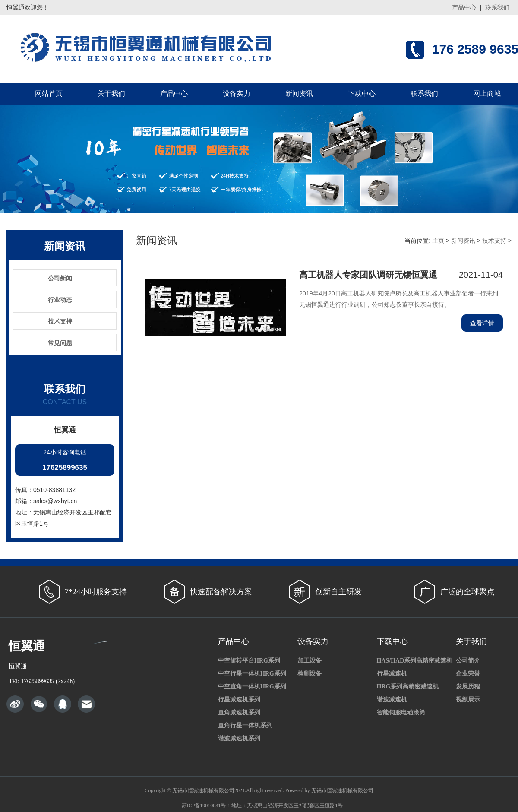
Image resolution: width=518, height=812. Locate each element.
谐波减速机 (392, 699)
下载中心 (362, 94)
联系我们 (497, 7)
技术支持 (60, 321)
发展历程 (468, 687)
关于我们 (111, 94)
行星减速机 (392, 674)
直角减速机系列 (239, 712)
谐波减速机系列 (239, 738)
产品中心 (464, 7)
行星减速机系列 (239, 699)
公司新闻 (60, 278)
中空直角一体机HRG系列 (252, 687)
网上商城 (487, 94)
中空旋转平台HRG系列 (249, 661)
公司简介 (468, 661)
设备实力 (237, 94)
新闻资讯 (299, 94)
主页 (438, 241)
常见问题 (60, 343)
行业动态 (60, 300)
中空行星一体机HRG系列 (252, 674)
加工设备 (310, 661)
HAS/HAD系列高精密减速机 (415, 661)
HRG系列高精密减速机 (408, 687)
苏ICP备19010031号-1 (206, 806)
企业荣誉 (468, 674)
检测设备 (310, 674)
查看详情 (482, 323)
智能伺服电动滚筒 (401, 712)
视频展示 (468, 699)
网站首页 (49, 94)
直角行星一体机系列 (245, 725)
